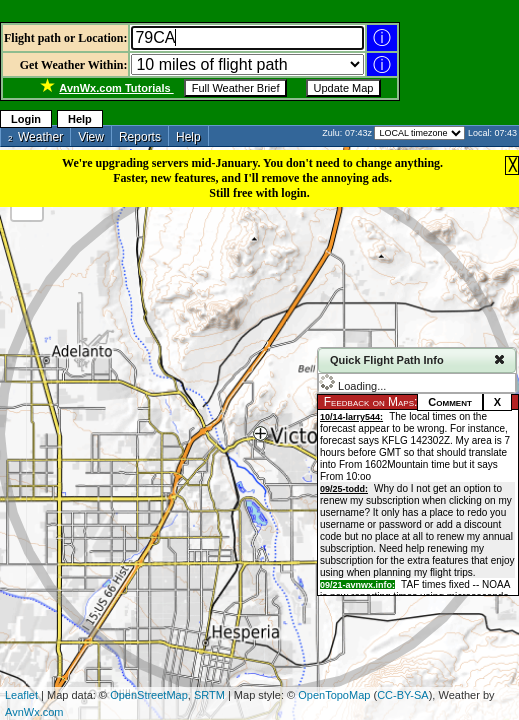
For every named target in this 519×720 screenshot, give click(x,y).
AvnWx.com (34, 712)
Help (80, 119)
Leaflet (21, 695)
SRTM (209, 695)
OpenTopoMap (334, 695)
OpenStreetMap (149, 695)
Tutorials (116, 88)
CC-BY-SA (403, 695)
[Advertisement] (234, 12)
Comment (450, 402)
